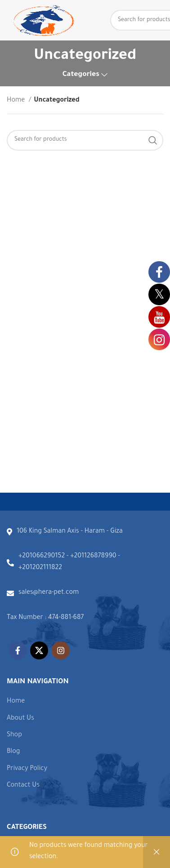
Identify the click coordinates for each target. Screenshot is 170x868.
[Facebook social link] (18, 650)
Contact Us (23, 786)
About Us (20, 719)
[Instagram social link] (61, 650)
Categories (81, 75)
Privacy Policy (27, 769)
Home (17, 101)
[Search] (85, 140)
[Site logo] (43, 21)
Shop (14, 735)
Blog (13, 752)
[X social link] (39, 650)
